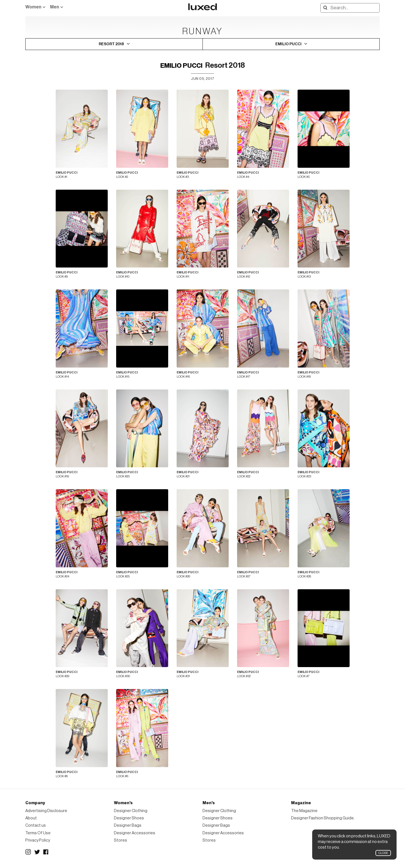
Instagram (28, 852)
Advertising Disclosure (46, 811)
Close (383, 853)
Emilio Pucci (181, 66)
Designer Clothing (131, 811)
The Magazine (304, 811)
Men (55, 7)
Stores (121, 840)
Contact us (36, 825)
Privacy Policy (38, 840)
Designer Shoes (129, 818)
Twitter (37, 852)
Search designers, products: (324, 8)
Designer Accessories (135, 833)
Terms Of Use (38, 833)
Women (33, 7)
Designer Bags (128, 825)
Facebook (46, 852)
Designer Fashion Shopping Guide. (323, 818)
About (31, 818)
